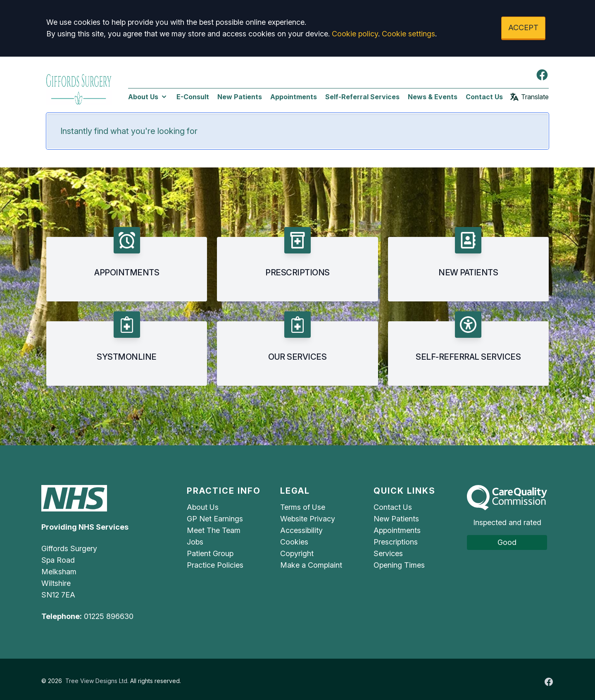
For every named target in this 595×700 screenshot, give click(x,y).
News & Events (433, 97)
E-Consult (193, 97)
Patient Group (210, 553)
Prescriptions (396, 542)
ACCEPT (523, 27)
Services (388, 553)
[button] (127, 264)
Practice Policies (215, 565)
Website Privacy (308, 519)
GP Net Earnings (215, 519)
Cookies (294, 542)
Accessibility (301, 530)
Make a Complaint (311, 565)
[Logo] (79, 88)
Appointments (294, 97)
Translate (529, 97)
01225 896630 (109, 616)
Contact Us (484, 97)
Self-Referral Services (362, 97)
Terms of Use (303, 507)
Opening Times (399, 565)
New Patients (240, 97)
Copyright (297, 553)
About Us (148, 97)
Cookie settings (408, 34)
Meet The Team (214, 530)
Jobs (195, 542)
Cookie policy (355, 34)
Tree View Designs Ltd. (97, 681)
